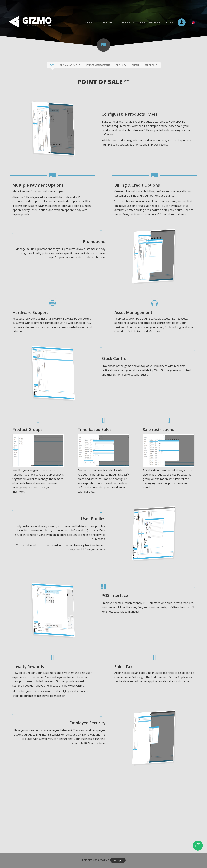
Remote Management (98, 65)
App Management (70, 65)
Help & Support (150, 22)
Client (136, 65)
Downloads (126, 22)
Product (91, 22)
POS (52, 65)
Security (121, 65)
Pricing (107, 22)
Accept (118, 860)
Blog (169, 22)
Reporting (151, 65)
